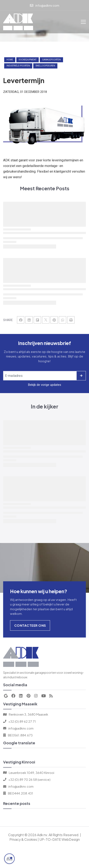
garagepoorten (51, 60)
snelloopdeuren (45, 66)
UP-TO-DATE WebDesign (60, 839)
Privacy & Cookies (23, 839)
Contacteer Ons (30, 625)
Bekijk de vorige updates (45, 385)
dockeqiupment (28, 60)
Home (10, 60)
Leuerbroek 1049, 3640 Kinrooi (32, 773)
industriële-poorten (18, 66)
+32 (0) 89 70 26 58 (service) (29, 780)
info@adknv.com (21, 728)
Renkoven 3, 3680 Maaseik (28, 714)
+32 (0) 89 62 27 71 (22, 721)
